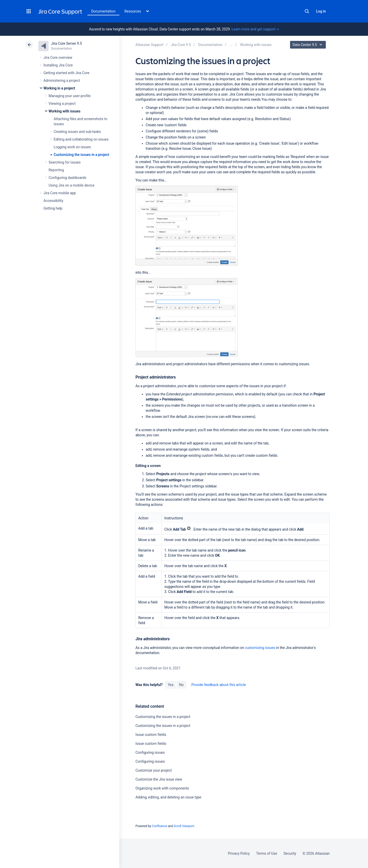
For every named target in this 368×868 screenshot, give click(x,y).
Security (290, 853)
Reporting (56, 170)
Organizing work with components (162, 788)
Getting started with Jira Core (66, 73)
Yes (170, 685)
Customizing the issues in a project (81, 155)
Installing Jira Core (58, 65)
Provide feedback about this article (219, 685)
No (181, 685)
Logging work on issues (72, 147)
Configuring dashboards (67, 178)
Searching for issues (65, 162)
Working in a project (59, 88)
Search (307, 11)
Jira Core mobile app (60, 193)
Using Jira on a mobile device (72, 185)
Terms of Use (267, 853)
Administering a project (62, 81)
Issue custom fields (151, 735)
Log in (321, 11)
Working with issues (65, 111)
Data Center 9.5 (309, 45)
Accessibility (53, 201)
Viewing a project (62, 104)
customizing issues (260, 648)
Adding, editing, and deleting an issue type (168, 797)
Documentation (103, 11)
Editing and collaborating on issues (81, 139)
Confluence (159, 826)
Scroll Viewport (184, 826)
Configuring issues (150, 752)
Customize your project (154, 770)
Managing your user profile (70, 96)
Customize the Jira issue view (159, 779)
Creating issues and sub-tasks (77, 132)
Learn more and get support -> (255, 29)
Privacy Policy (239, 853)
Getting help (53, 208)
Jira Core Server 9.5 (66, 43)
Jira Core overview (58, 58)
